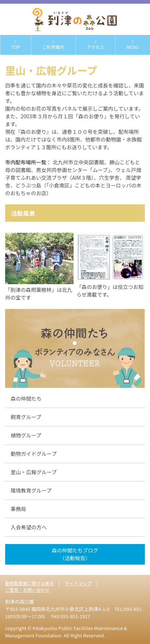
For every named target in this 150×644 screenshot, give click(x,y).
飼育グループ (26, 417)
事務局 (18, 509)
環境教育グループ (31, 490)
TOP (16, 45)
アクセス (95, 45)
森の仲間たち (26, 398)
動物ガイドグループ (34, 454)
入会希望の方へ (29, 527)
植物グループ (26, 435)
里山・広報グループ (34, 472)
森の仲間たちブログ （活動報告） (75, 554)
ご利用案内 (53, 45)
